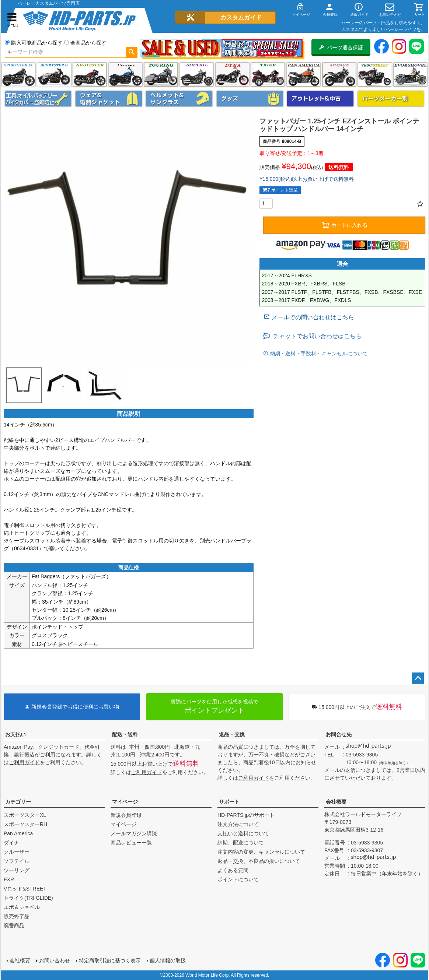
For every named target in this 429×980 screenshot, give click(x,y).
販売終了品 (17, 916)
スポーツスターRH (25, 824)
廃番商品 (14, 925)
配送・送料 (125, 734)
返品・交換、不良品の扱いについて (259, 861)
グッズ (250, 99)
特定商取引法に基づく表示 (110, 960)
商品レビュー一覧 (131, 843)
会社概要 (336, 802)
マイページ (125, 802)
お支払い (15, 734)
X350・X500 (339, 75)
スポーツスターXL (25, 815)
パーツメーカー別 (391, 99)
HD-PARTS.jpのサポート (246, 815)
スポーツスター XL (19, 75)
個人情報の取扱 (168, 960)
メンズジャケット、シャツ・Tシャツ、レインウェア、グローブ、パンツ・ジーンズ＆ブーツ (109, 99)
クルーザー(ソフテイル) (125, 75)
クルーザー (17, 852)
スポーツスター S (54, 75)
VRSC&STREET (375, 75)
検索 (131, 52)
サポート (229, 802)
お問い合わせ (55, 960)
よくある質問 (233, 870)
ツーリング (161, 75)
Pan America (304, 75)
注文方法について (238, 824)
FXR (9, 879)
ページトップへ (418, 678)
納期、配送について (241, 843)
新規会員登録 (126, 815)
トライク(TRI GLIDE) (268, 75)
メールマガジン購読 (134, 833)
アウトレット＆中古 (320, 99)
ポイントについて (238, 879)
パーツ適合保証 (341, 48)
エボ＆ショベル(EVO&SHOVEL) (410, 75)
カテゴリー (18, 802)
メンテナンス (38, 99)
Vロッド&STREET (25, 889)
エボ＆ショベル (22, 907)
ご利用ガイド (24, 762)
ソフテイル (197, 75)
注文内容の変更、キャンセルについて (261, 852)
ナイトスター (90, 75)
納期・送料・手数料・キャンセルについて (318, 354)
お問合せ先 (339, 734)
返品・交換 (232, 734)
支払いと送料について (243, 833)
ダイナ (232, 75)
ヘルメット (179, 99)
